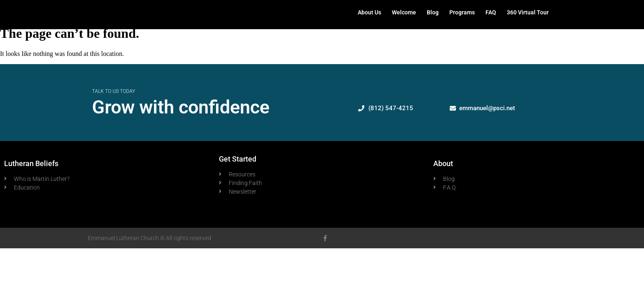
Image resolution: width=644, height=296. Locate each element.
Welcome (404, 12)
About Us (369, 12)
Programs (462, 12)
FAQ (491, 12)
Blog (433, 12)
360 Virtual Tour (528, 12)
